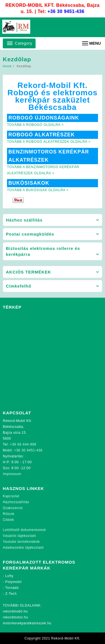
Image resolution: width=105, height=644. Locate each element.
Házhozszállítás (16, 502)
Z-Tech (11, 594)
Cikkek (8, 520)
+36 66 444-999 (23, 444)
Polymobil (13, 582)
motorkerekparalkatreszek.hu (27, 623)
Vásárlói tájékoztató (19, 536)
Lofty (10, 576)
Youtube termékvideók (21, 542)
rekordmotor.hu (16, 617)
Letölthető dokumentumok (24, 530)
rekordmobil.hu (15, 611)
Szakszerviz (13, 508)
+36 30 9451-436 (66, 11)
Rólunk (9, 514)
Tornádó (12, 588)
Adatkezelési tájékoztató (23, 548)
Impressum (12, 474)
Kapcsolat (11, 496)
